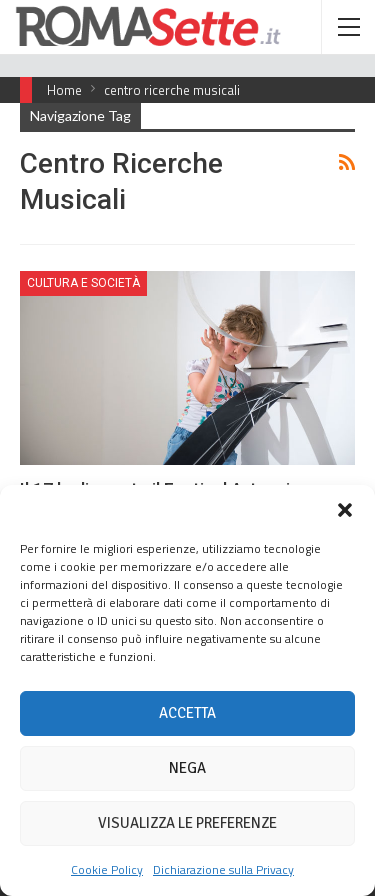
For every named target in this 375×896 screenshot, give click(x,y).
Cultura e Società (83, 283)
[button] (345, 510)
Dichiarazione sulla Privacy (223, 869)
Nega (187, 768)
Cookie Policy (107, 869)
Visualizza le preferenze (187, 823)
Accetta (187, 713)
